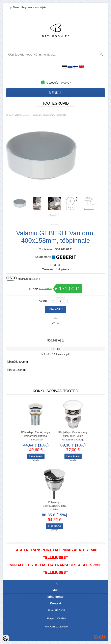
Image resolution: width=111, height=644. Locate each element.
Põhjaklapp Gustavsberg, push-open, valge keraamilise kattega (73, 436)
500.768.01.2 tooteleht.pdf (55, 354)
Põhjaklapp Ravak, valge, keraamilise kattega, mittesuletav (36, 436)
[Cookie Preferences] (6, 638)
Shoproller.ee (101, 637)
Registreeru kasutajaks (34, 7)
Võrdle (55, 324)
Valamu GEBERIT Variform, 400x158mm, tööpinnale (40, 115)
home (9, 115)
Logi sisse (13, 7)
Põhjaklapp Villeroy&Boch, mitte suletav (54, 506)
